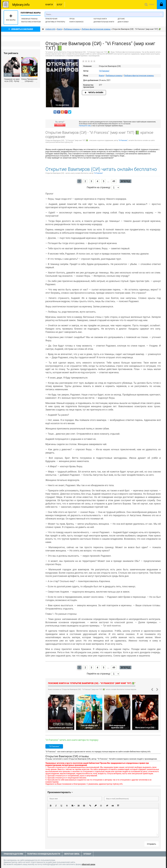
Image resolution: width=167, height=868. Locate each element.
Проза (72, 19)
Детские (121, 19)
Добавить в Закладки (21, 29)
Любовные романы (29, 19)
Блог (60, 5)
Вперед (125, 181)
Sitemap (87, 854)
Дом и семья (123, 22)
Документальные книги (104, 22)
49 (114, 181)
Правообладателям (13, 854)
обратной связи (88, 864)
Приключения (51, 19)
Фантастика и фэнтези (31, 22)
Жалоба (60, 125)
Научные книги (100, 19)
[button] (50, 806)
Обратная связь (72, 854)
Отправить (152, 844)
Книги (49, 5)
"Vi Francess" (104, 71)
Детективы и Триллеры (55, 22)
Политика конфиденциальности (44, 854)
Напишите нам (85, 126)
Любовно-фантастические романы (139, 76)
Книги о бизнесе (76, 22)
